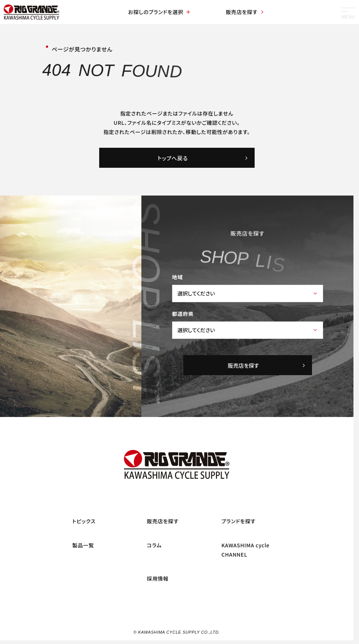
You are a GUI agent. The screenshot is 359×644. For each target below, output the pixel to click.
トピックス (84, 521)
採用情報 (158, 578)
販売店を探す (245, 12)
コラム (154, 545)
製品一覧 (83, 545)
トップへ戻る (203, 158)
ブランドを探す (238, 521)
